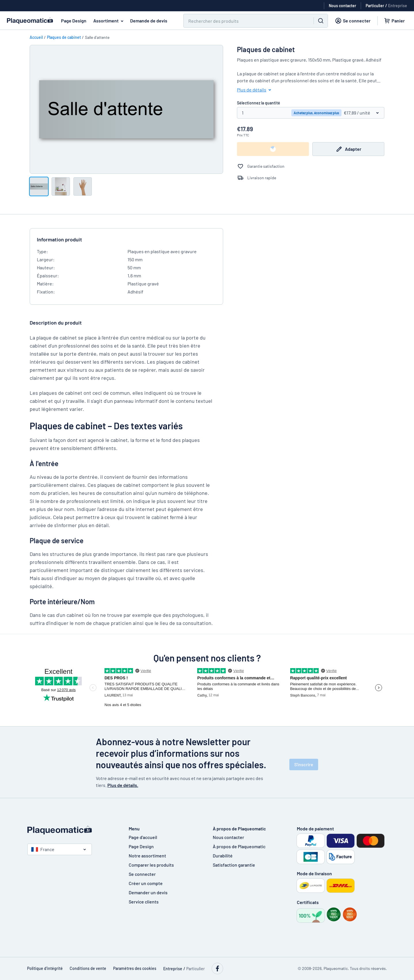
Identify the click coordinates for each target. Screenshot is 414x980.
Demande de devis (149, 21)
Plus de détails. (123, 785)
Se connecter (142, 874)
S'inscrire (304, 764)
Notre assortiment (147, 856)
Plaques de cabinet (64, 37)
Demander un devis (148, 892)
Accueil (36, 37)
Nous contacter (228, 837)
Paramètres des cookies (135, 968)
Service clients (144, 902)
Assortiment (109, 21)
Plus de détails (255, 90)
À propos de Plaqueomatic (239, 846)
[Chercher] (245, 21)
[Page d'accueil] (72, 830)
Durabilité (223, 856)
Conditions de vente (88, 968)
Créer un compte (146, 883)
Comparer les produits (151, 865)
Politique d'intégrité (45, 968)
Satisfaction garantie (234, 865)
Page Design (74, 21)
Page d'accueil (143, 837)
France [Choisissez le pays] (43, 849)
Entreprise (398, 6)
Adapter (349, 149)
